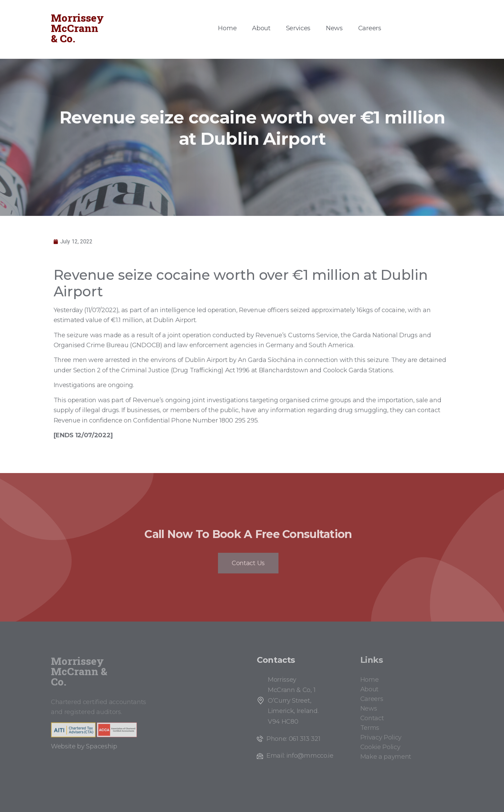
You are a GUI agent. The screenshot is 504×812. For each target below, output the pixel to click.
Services (298, 28)
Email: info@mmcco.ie (300, 756)
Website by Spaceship (84, 746)
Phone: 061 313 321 (293, 739)
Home (227, 28)
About (261, 28)
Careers (370, 28)
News (334, 28)
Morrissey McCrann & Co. (77, 28)
